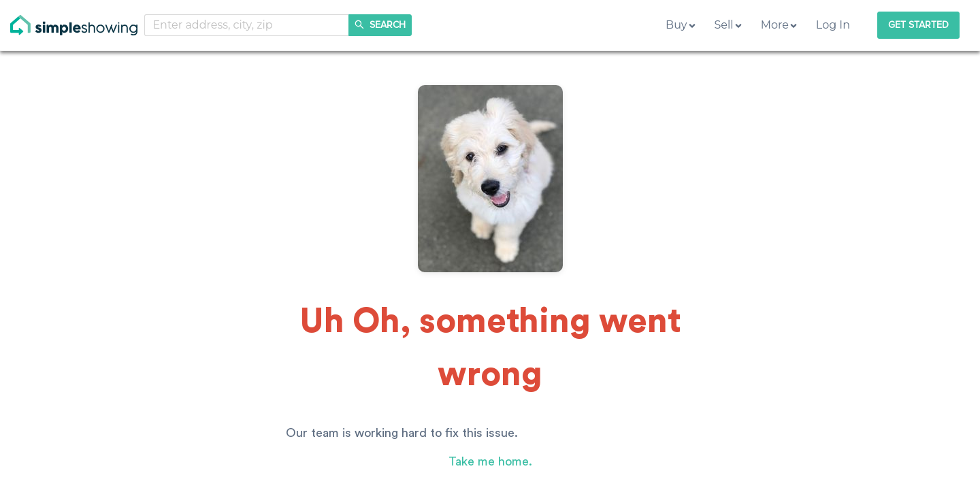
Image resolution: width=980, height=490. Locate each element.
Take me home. (490, 461)
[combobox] (247, 25)
